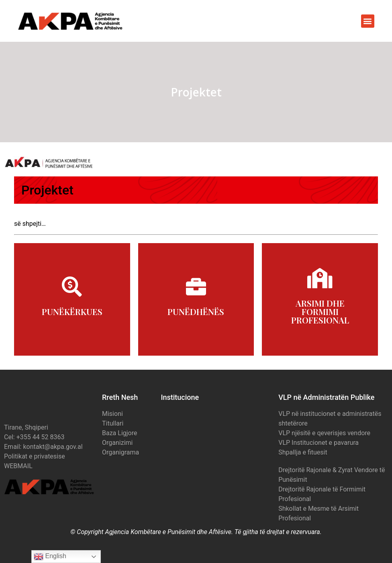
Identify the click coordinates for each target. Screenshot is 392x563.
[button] (368, 21)
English (50, 557)
